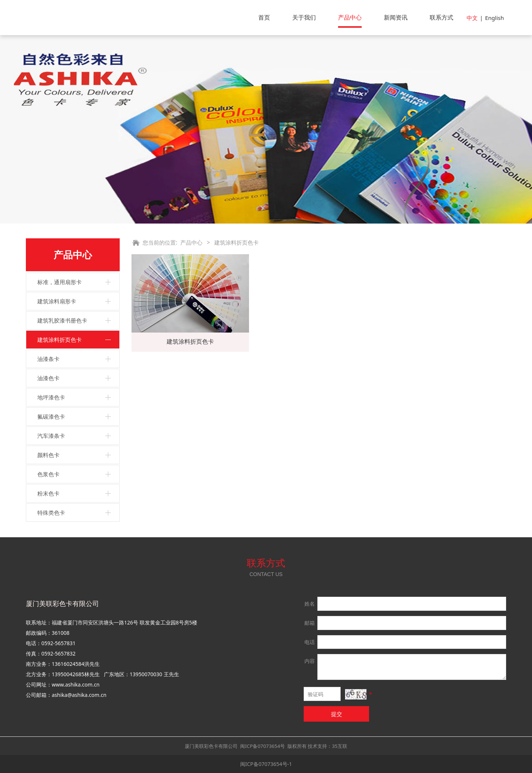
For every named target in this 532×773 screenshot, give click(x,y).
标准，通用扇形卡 (59, 282)
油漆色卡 (48, 378)
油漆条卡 (48, 359)
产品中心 (350, 17)
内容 (310, 661)
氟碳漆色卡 (51, 416)
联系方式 (441, 17)
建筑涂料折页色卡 (59, 340)
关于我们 (304, 17)
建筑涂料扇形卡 (57, 301)
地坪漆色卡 (51, 397)
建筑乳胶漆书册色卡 (62, 320)
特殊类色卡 (51, 513)
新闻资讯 (396, 17)
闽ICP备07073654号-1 (266, 764)
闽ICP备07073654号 (262, 746)
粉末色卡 (48, 493)
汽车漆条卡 (51, 436)
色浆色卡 (48, 474)
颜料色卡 (48, 455)
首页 (264, 17)
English (495, 18)
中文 (472, 18)
